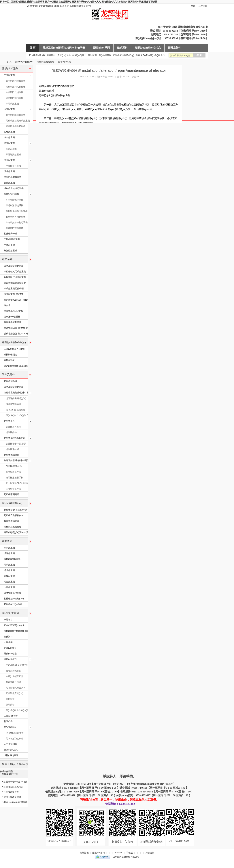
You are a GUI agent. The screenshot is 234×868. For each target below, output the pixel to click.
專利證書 (93, 55)
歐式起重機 (9, 548)
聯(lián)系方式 (11, 750)
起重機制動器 (10, 381)
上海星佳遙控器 (13, 489)
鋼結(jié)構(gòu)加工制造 (16, 366)
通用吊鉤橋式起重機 (16, 115)
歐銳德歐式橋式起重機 (15, 277)
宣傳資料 (8, 637)
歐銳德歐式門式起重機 (15, 272)
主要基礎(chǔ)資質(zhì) (17, 665)
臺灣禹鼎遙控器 (13, 472)
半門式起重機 (12, 104)
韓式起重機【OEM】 (14, 294)
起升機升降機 (10, 234)
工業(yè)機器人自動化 (15, 349)
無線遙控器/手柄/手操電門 (17, 460)
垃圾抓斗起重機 (13, 166)
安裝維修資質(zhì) (14, 693)
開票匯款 (51, 55)
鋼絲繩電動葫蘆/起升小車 (16, 393)
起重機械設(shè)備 (13, 604)
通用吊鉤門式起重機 (16, 81)
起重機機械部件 (12, 455)
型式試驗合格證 (13, 682)
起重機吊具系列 (13, 427)
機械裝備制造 (10, 355)
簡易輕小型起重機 (13, 177)
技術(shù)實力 (79, 55)
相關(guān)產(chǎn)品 (148, 48)
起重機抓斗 (11, 432)
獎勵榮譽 (10, 705)
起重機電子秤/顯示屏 (16, 444)
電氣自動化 (9, 360)
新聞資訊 (7, 541)
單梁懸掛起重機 (13, 155)
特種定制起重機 (12, 194)
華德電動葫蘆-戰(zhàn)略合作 (18, 328)
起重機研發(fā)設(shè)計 (16, 510)
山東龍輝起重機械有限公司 (1, 62)
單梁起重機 (11, 149)
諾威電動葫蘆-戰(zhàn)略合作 (18, 334)
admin (111, 77)
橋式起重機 (9, 109)
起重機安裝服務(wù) (14, 515)
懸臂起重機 (9, 183)
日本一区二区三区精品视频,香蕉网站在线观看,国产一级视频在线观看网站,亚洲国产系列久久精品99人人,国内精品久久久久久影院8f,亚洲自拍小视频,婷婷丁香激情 (79, 2)
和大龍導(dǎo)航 (37, 55)
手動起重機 (9, 245)
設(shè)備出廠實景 (15, 733)
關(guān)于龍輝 (11, 613)
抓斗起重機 (9, 160)
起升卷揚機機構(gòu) (16, 398)
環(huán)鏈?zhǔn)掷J (17, 415)
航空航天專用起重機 (16, 217)
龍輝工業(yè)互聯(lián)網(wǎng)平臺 (64, 48)
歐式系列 (122, 48)
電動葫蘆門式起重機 (16, 87)
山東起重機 (9, 587)
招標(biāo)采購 (11, 755)
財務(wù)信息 (10, 654)
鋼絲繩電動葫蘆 (13, 404)
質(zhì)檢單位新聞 (13, 593)
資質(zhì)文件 (64, 55)
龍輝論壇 (84, 853)
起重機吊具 (9, 421)
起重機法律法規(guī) (14, 599)
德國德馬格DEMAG (13, 311)
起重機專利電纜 (12, 494)
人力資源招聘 (10, 744)
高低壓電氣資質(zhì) (16, 688)
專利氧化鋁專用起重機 (17, 211)
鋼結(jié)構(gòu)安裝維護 (16, 532)
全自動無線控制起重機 (17, 222)
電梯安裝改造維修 (46, 62)
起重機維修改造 (12, 521)
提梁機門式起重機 (14, 98)
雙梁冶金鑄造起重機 (16, 126)
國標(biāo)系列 (101, 48)
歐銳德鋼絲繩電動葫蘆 (15, 283)
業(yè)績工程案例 (14, 739)
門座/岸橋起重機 (12, 239)
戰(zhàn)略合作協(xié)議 (17, 710)
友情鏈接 (150, 853)
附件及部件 (175, 48)
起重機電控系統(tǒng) (124, 55)
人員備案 (8, 642)
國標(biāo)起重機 (12, 559)
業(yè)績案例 (105, 55)
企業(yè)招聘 (99, 853)
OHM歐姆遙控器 (14, 466)
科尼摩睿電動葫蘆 (13, 322)
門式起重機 (9, 75)
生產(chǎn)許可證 (14, 676)
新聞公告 (8, 721)
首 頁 (33, 48)
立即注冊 (203, 6)
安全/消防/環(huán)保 (14, 625)
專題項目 (8, 620)
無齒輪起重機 (10, 251)
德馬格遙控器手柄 (14, 478)
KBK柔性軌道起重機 (14, 188)
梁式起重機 (9, 143)
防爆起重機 (9, 132)
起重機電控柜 (12, 449)
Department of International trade (43, 6)
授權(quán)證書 (13, 671)
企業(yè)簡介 (10, 648)
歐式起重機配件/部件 (14, 289)
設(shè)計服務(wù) (24, 62)
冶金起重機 (9, 137)
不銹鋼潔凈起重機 (14, 206)
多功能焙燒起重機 (14, 200)
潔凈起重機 (9, 171)
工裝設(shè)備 (11, 716)
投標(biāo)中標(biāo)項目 (16, 631)
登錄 (193, 6)
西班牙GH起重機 (12, 317)
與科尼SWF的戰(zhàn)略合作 (150, 55)
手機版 (129, 853)
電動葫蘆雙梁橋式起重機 (18, 121)
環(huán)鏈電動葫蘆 (14, 266)
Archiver (118, 853)
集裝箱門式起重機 (14, 92)
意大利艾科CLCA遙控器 (17, 483)
